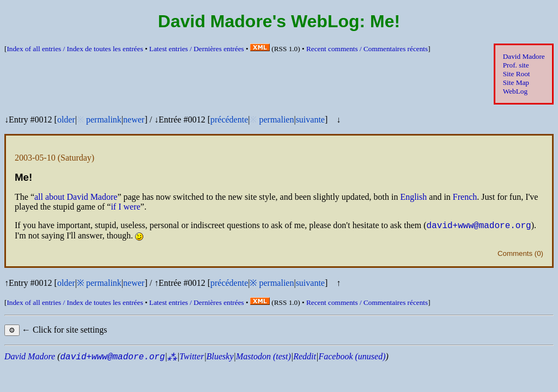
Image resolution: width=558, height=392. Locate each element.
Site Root (517, 74)
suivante (310, 120)
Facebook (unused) (352, 358)
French (465, 197)
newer (134, 120)
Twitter (192, 358)
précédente (229, 120)
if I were (125, 207)
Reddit (305, 358)
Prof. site (516, 65)
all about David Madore (76, 197)
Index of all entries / (75, 49)
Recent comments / (367, 49)
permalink (104, 120)
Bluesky (220, 358)
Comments (515, 255)
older (66, 120)
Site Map (516, 82)
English (413, 197)
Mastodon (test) (263, 358)
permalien (276, 120)
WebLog (515, 91)
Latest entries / (197, 49)
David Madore (524, 56)
